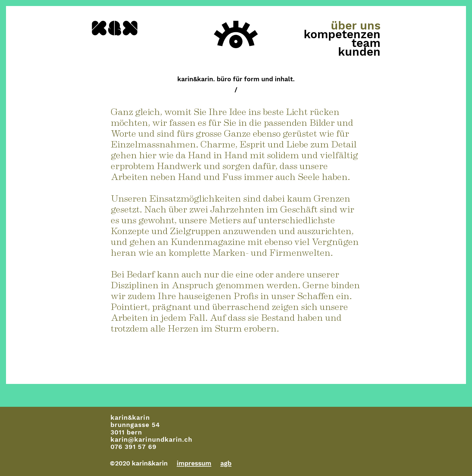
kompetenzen (342, 34)
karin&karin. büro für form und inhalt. (236, 79)
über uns (356, 26)
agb (226, 463)
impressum (194, 463)
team (366, 43)
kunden (359, 52)
